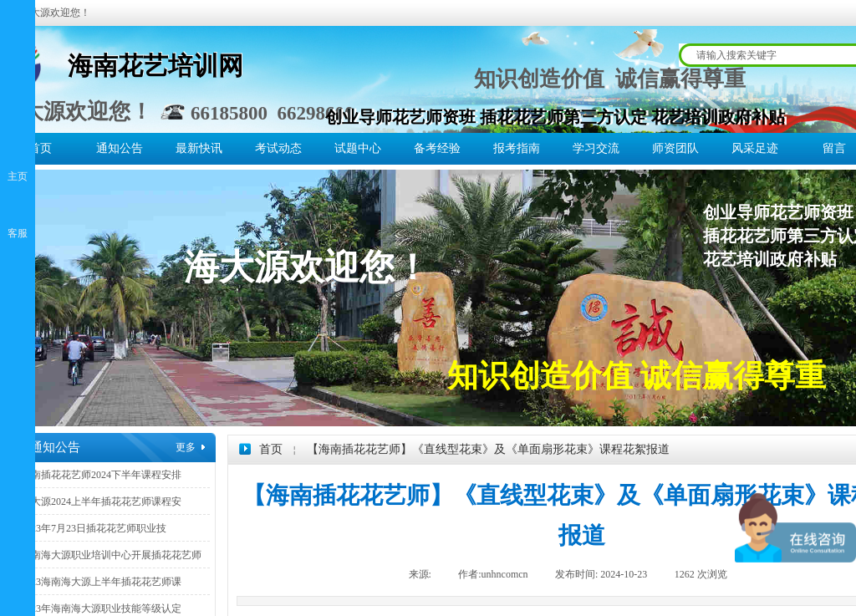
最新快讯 (199, 148)
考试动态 (278, 148)
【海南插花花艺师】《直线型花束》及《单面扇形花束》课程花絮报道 (488, 449)
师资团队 (675, 148)
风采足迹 (755, 148)
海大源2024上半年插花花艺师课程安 (101, 501)
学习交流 (596, 148)
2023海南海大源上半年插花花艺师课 (101, 582)
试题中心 (358, 148)
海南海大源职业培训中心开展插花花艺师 (111, 555)
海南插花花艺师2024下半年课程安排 (101, 475)
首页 (40, 148)
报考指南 (517, 148)
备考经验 (437, 148)
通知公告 (120, 148)
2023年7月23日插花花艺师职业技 (94, 528)
